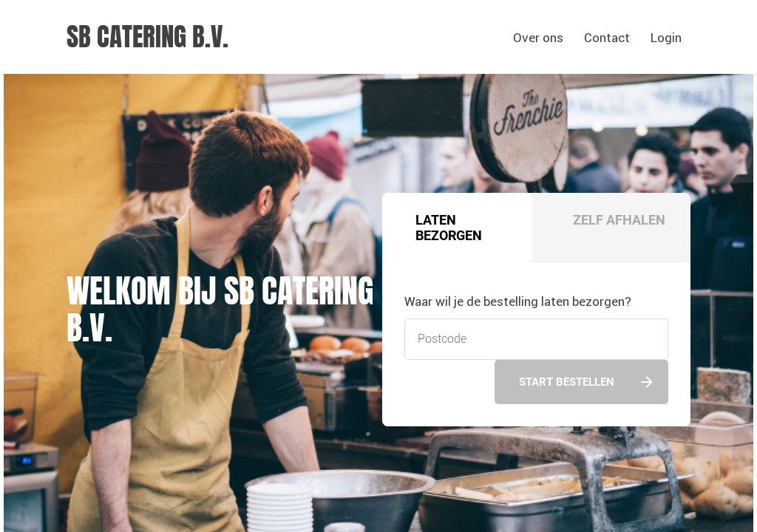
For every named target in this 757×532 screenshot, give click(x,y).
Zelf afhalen (619, 220)
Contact (607, 38)
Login (666, 38)
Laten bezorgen (449, 228)
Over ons (538, 38)
